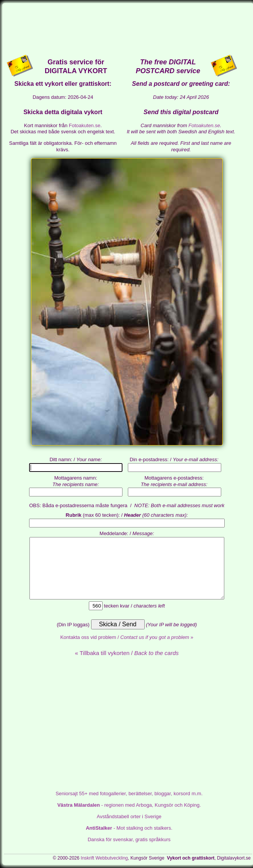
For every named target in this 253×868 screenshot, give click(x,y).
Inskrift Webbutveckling (104, 858)
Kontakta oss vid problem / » (127, 637)
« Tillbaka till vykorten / (127, 653)
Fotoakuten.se (85, 125)
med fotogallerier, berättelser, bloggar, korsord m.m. (129, 793)
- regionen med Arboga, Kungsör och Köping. (129, 805)
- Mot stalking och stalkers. (129, 828)
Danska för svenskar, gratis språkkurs (129, 839)
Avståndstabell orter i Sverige (129, 816)
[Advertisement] (128, 28)
